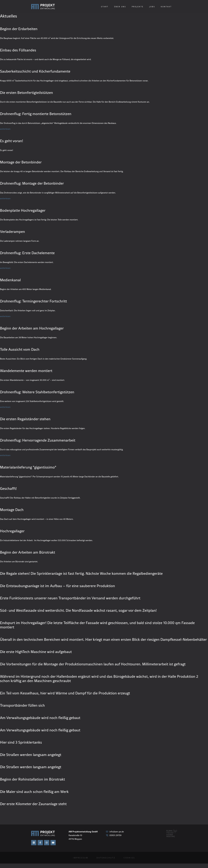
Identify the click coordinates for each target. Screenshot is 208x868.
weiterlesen (5, 129)
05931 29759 (114, 835)
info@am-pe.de (115, 832)
